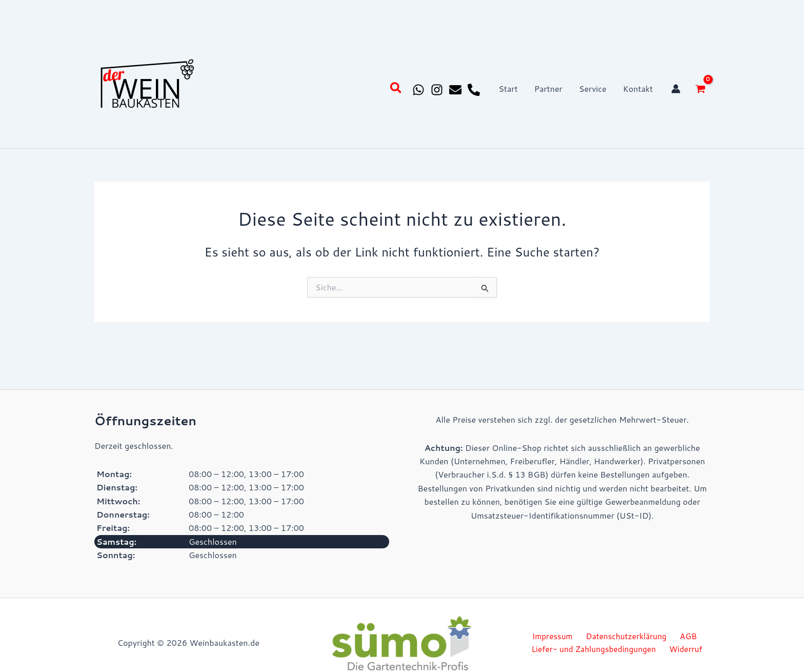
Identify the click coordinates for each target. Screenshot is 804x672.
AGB (685, 636)
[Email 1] (455, 90)
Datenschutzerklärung (626, 636)
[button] (396, 89)
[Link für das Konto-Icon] (676, 89)
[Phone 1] (474, 90)
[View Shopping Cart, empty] (700, 89)
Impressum (555, 636)
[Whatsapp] (418, 90)
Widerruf (686, 649)
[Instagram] (437, 90)
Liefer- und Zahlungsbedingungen (596, 649)
